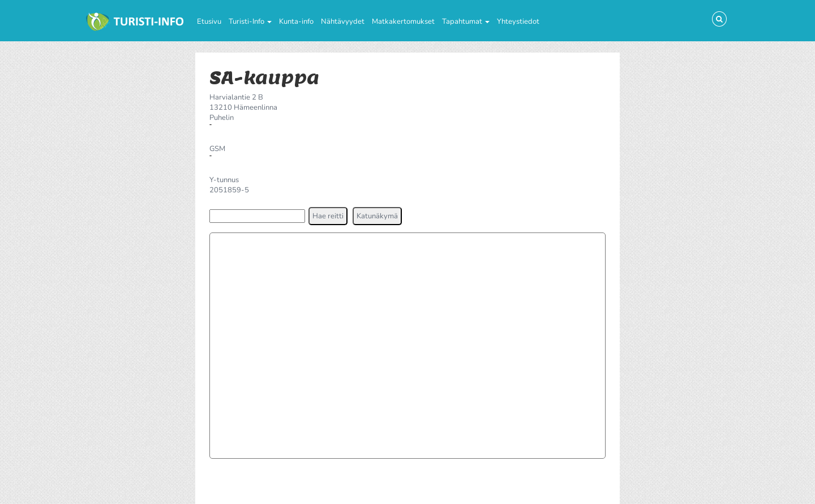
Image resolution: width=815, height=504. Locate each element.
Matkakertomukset (403, 21)
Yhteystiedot (518, 21)
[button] (328, 216)
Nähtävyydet (343, 21)
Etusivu (209, 21)
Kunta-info (296, 21)
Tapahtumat (466, 21)
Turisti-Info (250, 21)
